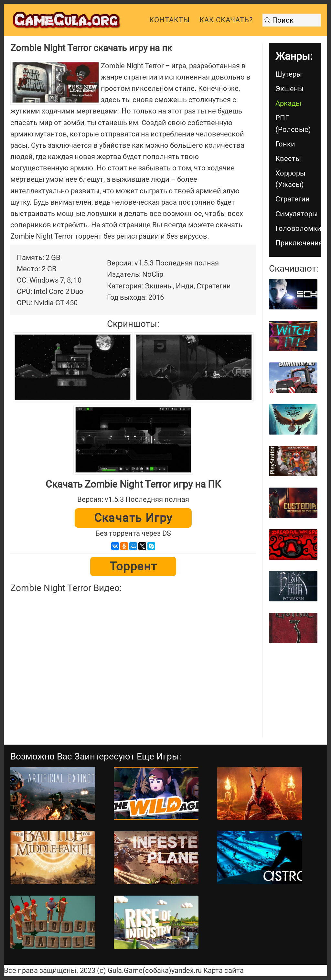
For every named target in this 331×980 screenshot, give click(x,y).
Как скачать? (226, 20)
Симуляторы (297, 214)
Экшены (289, 89)
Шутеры (289, 74)
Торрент (133, 566)
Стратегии (293, 199)
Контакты (170, 20)
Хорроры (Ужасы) (290, 179)
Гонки (285, 144)
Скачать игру (133, 518)
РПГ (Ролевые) (293, 124)
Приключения (298, 243)
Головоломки (298, 228)
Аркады (288, 103)
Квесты (288, 159)
